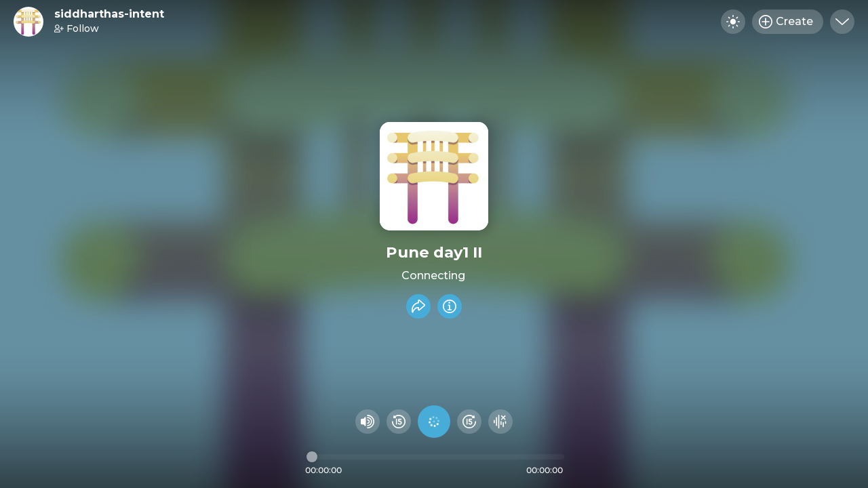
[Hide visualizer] (500, 422)
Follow (77, 28)
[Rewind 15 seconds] (399, 422)
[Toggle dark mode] (733, 22)
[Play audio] (434, 422)
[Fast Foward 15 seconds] (469, 422)
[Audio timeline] (435, 457)
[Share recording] (418, 306)
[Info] (450, 306)
